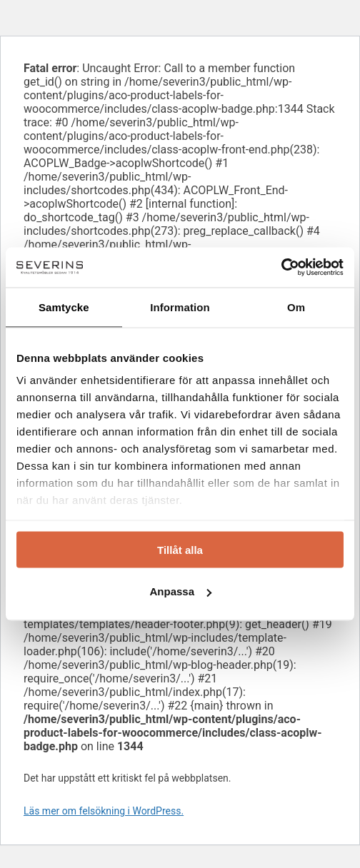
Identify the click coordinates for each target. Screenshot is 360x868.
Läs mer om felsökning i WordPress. (104, 811)
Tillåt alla (180, 549)
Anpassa (180, 591)
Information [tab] (180, 307)
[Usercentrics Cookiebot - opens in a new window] (281, 268)
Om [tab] (296, 307)
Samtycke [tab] (64, 307)
